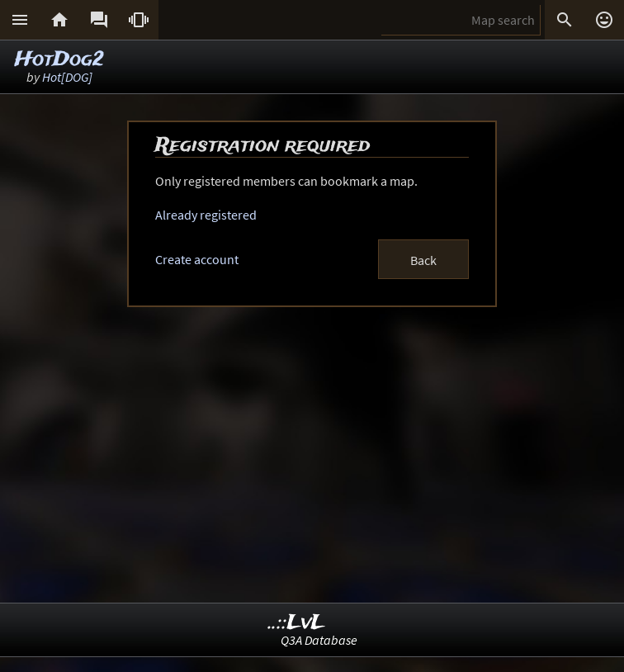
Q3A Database (319, 640)
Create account (197, 259)
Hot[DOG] (67, 77)
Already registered (206, 215)
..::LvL (297, 623)
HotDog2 (59, 60)
